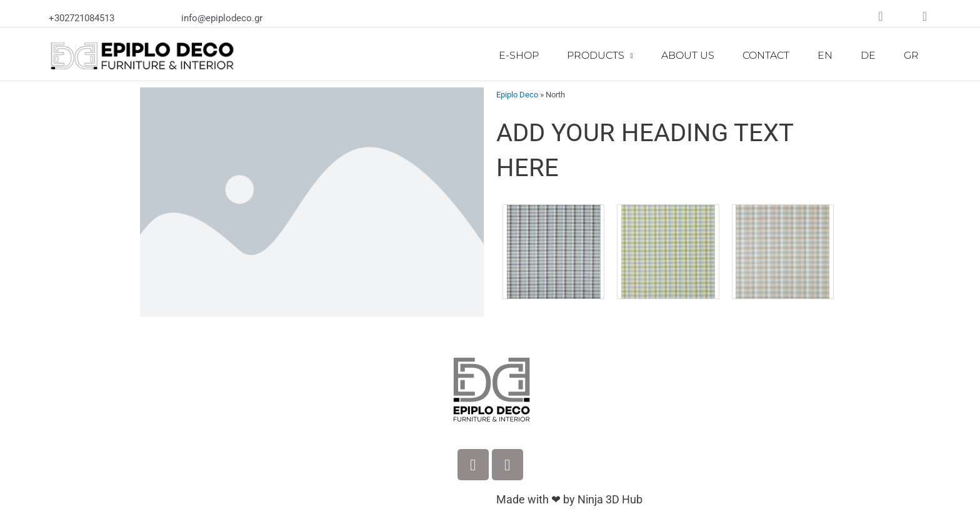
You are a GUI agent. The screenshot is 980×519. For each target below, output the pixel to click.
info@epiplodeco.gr (222, 18)
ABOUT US (688, 55)
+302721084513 (82, 18)
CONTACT (766, 55)
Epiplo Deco (517, 95)
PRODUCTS (600, 56)
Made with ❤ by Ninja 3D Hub (569, 499)
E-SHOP (519, 55)
